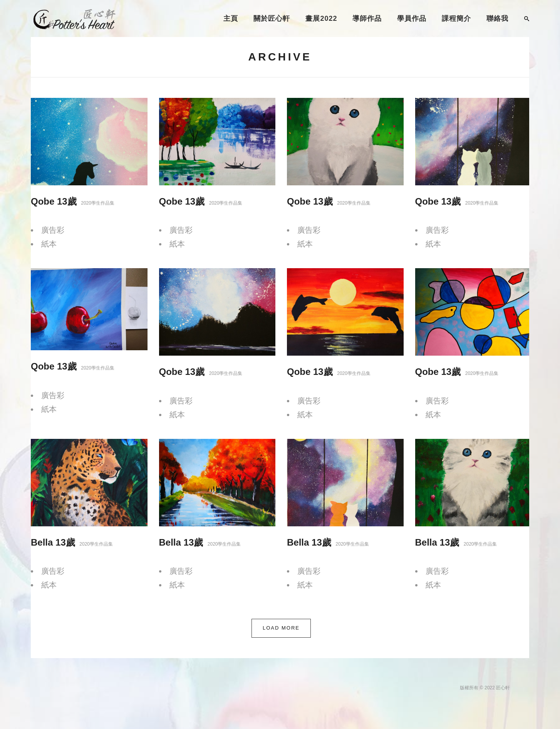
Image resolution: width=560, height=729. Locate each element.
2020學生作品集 (98, 203)
